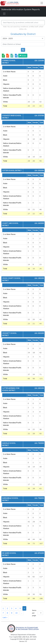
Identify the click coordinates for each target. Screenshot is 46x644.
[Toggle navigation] (42, 3)
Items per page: (34, 613)
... (22, 613)
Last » (5, 617)
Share (23, 56)
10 (16, 613)
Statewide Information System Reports (21, 9)
